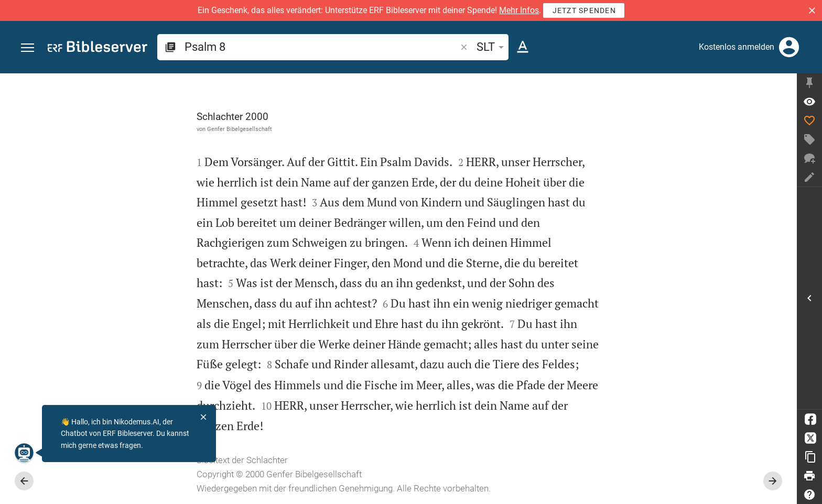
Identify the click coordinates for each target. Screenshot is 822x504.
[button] (812, 10)
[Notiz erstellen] (809, 177)
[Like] (809, 120)
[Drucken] (809, 476)
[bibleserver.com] (98, 48)
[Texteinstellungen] (523, 47)
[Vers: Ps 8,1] (809, 102)
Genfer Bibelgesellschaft (240, 129)
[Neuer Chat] (809, 158)
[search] (321, 47)
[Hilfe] (809, 495)
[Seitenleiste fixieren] (809, 83)
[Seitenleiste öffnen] (809, 298)
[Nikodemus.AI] (24, 453)
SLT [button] (492, 47)
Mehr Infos (519, 10)
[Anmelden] (789, 47)
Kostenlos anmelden (737, 47)
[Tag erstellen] (809, 139)
